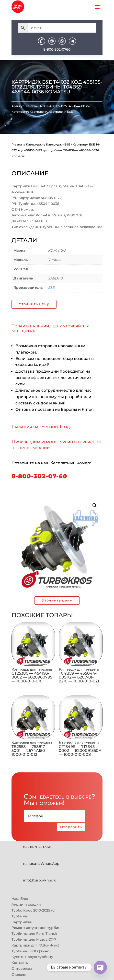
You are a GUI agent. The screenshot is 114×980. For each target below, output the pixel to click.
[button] (95, 505)
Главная (17, 144)
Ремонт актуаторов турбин (36, 928)
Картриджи (38, 112)
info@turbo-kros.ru (40, 880)
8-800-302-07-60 (39, 476)
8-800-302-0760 (57, 49)
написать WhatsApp (41, 864)
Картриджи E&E (61, 112)
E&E (51, 288)
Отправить (71, 827)
